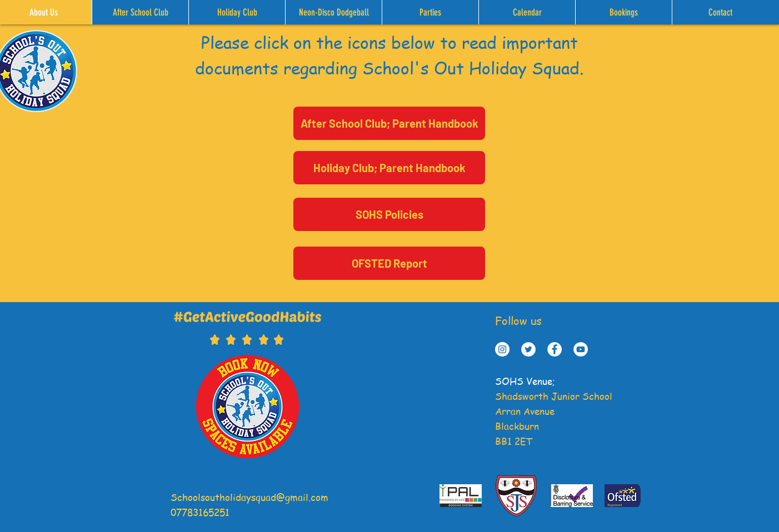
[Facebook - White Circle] (555, 349)
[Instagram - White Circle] (502, 349)
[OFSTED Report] (389, 263)
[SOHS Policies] (389, 214)
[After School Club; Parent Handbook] (389, 123)
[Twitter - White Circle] (528, 349)
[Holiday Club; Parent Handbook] (389, 168)
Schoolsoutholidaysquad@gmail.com (249, 497)
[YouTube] (581, 349)
